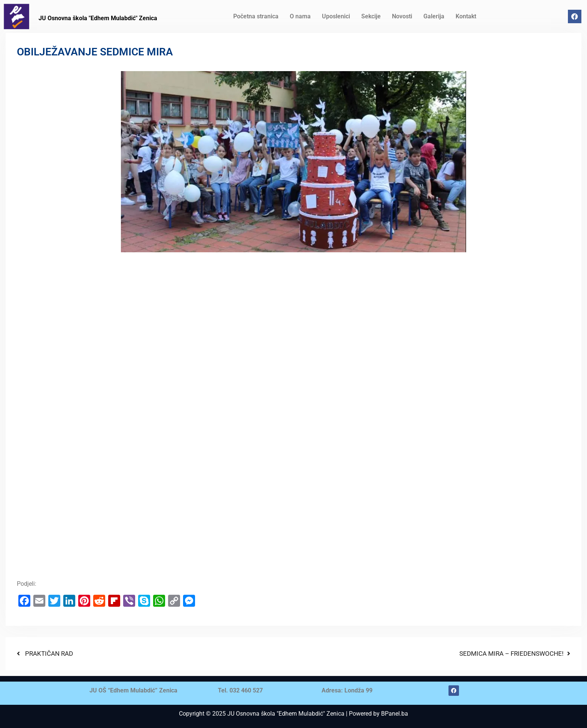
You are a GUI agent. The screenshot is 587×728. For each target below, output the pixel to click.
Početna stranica (256, 16)
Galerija (434, 16)
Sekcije (371, 16)
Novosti (402, 16)
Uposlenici (336, 16)
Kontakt (466, 16)
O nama (300, 16)
